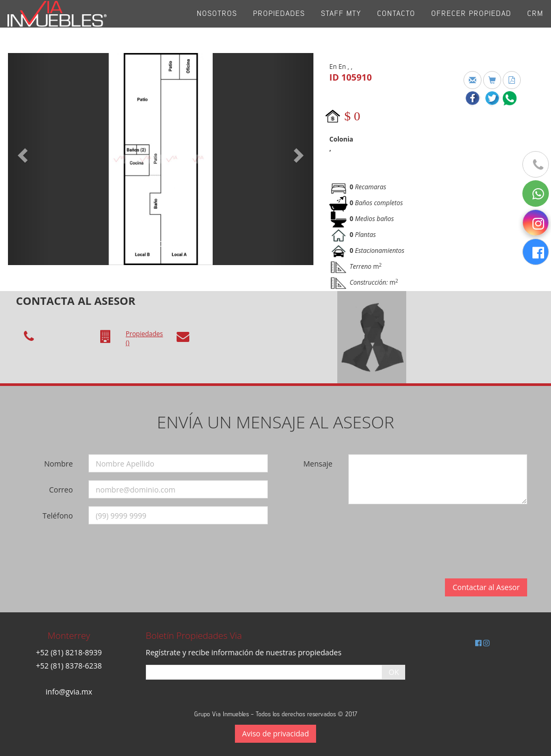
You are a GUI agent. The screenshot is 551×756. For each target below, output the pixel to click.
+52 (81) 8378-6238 (69, 666)
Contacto (396, 26)
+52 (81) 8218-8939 (69, 652)
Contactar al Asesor (486, 587)
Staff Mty (341, 26)
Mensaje (318, 464)
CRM (535, 26)
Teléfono (58, 516)
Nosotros (217, 26)
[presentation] (425, 533)
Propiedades (279, 26)
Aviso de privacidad (276, 733)
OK (394, 672)
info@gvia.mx (69, 692)
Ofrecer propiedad (471, 26)
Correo (61, 490)
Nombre (58, 464)
